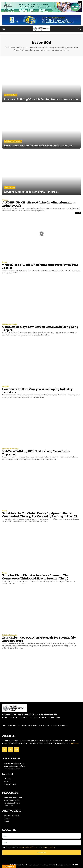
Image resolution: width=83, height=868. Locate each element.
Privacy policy (49, 847)
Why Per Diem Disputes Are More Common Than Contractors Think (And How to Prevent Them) (36, 577)
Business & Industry (10, 449)
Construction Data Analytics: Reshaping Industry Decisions (37, 390)
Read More (74, 743)
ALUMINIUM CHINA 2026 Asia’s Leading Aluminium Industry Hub (39, 204)
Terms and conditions (28, 847)
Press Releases (10, 187)
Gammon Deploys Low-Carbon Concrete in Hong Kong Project (40, 328)
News (4, 262)
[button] (4, 29)
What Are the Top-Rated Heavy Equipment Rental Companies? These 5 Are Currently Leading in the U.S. (40, 515)
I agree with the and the (28, 847)
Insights (6, 387)
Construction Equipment (13, 141)
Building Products (11, 95)
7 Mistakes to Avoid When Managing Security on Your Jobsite (40, 266)
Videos (5, 200)
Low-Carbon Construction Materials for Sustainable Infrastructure (39, 639)
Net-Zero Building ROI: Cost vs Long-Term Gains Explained (36, 453)
